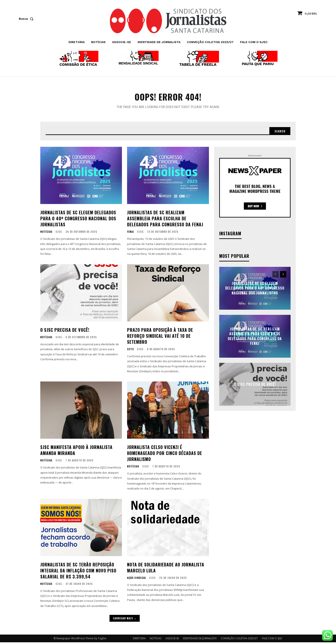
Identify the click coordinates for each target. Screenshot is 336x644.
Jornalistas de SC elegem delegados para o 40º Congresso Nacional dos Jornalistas (78, 220)
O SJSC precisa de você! (65, 331)
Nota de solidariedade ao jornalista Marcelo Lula (166, 569)
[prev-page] (275, 276)
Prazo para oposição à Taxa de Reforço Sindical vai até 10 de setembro (160, 337)
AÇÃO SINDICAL (137, 579)
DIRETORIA (139, 640)
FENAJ (131, 233)
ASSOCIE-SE (172, 640)
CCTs (130, 351)
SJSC (59, 233)
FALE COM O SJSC (272, 640)
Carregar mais (125, 620)
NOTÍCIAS (46, 233)
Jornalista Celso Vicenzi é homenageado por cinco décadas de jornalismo (165, 455)
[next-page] (283, 276)
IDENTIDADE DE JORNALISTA (200, 640)
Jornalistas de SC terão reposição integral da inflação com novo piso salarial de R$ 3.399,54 (78, 572)
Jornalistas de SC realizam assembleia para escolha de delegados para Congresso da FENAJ (165, 220)
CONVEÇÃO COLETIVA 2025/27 (239, 640)
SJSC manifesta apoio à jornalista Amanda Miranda (76, 452)
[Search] (279, 132)
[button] (27, 19)
